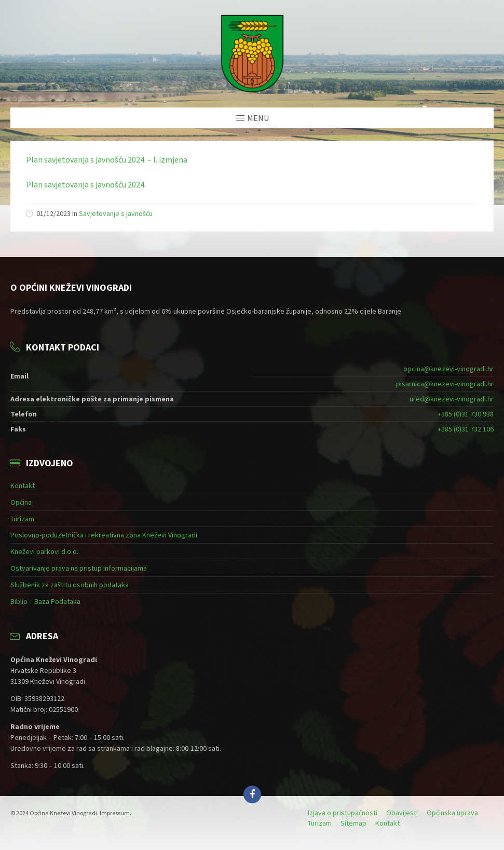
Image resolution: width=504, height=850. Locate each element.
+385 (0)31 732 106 (466, 429)
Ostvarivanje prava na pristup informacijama (79, 568)
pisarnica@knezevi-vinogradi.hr (445, 384)
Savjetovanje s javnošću (116, 213)
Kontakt (23, 485)
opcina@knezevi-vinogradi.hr (448, 369)
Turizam (22, 519)
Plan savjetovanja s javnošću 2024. (86, 184)
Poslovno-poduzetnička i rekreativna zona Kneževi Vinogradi (104, 535)
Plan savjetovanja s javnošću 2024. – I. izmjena (107, 159)
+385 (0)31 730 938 (466, 414)
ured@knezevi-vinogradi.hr (452, 399)
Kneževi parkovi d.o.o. (44, 551)
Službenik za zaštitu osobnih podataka (70, 585)
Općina (21, 502)
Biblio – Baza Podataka (45, 601)
